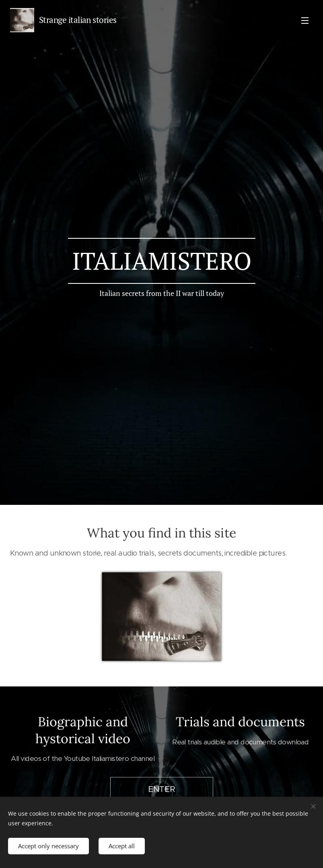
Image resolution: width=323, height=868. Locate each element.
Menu (305, 21)
